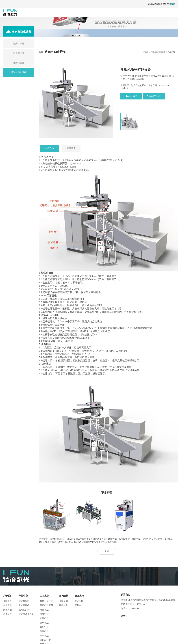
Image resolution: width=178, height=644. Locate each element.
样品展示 (71, 148)
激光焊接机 (24, 605)
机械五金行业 (46, 601)
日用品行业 (45, 640)
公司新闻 (63, 601)
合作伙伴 (7, 614)
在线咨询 (131, 96)
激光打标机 (24, 601)
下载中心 (79, 605)
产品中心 (147, 52)
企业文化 (7, 605)
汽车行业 (44, 636)
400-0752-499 (154, 96)
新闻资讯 (64, 596)
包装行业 (44, 618)
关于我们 (8, 596)
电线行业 (44, 614)
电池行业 (44, 610)
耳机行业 (44, 627)
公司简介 (7, 601)
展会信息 (63, 605)
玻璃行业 (44, 623)
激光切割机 (24, 610)
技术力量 (7, 610)
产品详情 (50, 148)
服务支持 (79, 596)
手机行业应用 (46, 605)
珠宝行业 (44, 631)
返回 (107, 551)
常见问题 (79, 601)
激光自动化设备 (159, 52)
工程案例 (45, 596)
